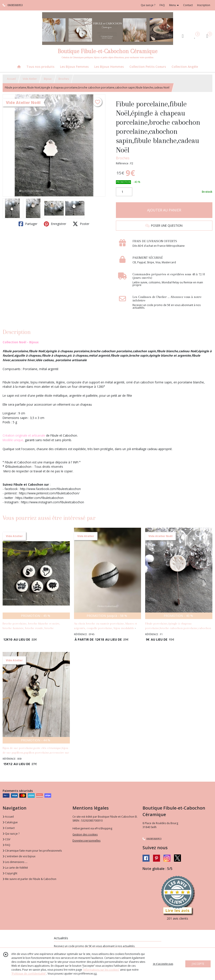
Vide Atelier (30, 79)
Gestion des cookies (85, 835)
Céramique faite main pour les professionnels (32, 851)
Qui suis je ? (11, 834)
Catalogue (10, 822)
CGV (6, 839)
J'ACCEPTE (198, 964)
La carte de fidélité (15, 868)
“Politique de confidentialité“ (29, 974)
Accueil (11, 79)
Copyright (10, 873)
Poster (81, 224)
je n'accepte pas (163, 964)
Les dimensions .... (15, 862)
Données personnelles (86, 841)
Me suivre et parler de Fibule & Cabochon (29, 879)
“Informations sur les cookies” (101, 970)
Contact (188, 5)
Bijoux (48, 79)
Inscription (204, 5)
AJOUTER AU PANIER (164, 210)
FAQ (6, 845)
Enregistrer (55, 224)
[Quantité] (124, 192)
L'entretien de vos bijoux (19, 856)
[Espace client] (183, 36)
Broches (64, 79)
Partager (28, 224)
